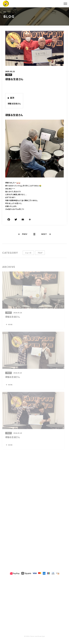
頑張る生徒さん (14, 104)
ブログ (9, 75)
